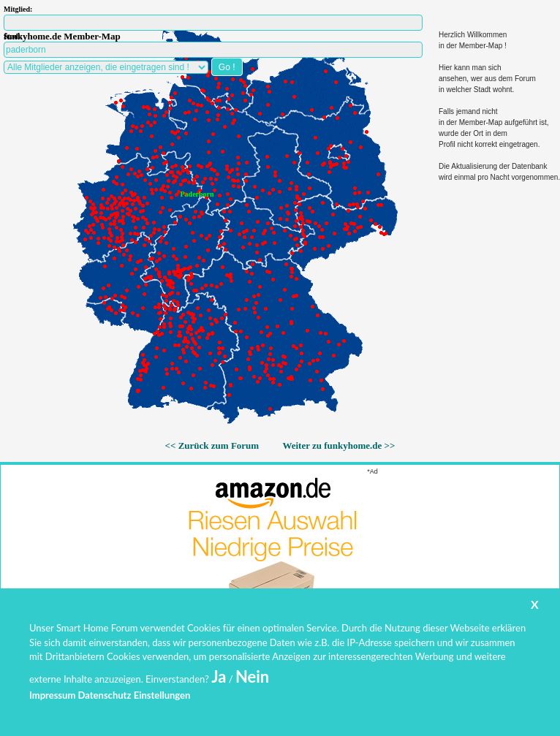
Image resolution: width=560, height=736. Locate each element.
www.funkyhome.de (290, 696)
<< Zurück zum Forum (212, 445)
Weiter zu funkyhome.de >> (338, 445)
